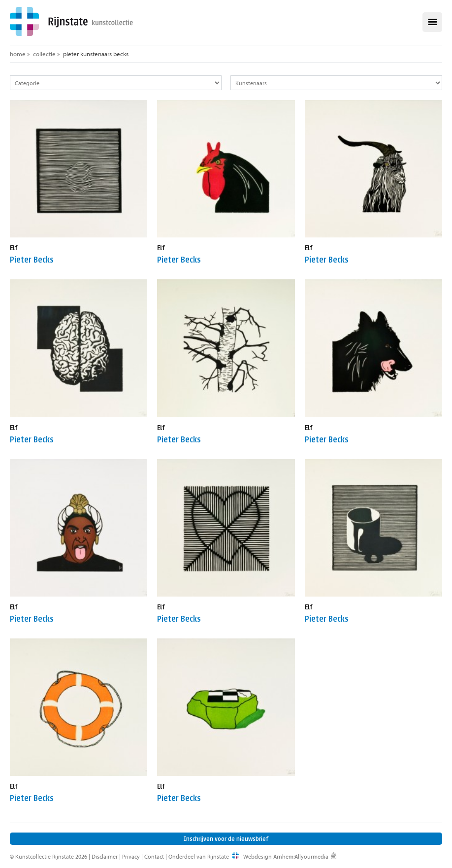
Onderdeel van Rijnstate (199, 856)
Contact (154, 856)
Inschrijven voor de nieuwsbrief (226, 839)
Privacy (131, 856)
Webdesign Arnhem (268, 856)
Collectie (44, 54)
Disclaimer (105, 856)
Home (18, 54)
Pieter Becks (32, 260)
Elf (14, 248)
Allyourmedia (311, 856)
